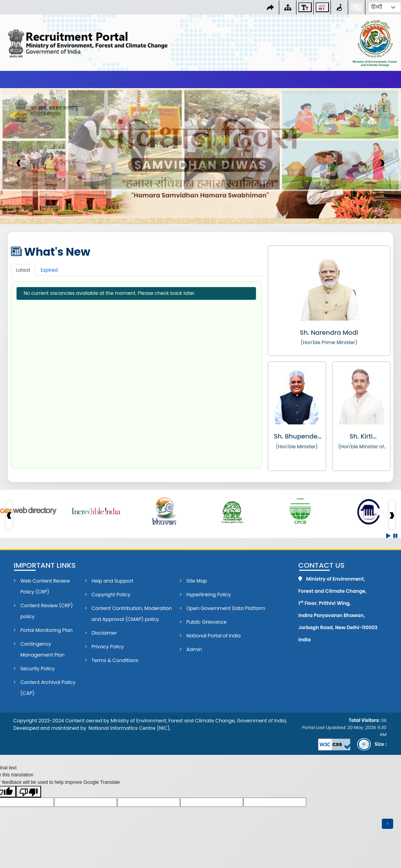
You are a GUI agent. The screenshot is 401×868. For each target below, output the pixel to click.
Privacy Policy (108, 647)
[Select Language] (385, 7)
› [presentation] (382, 162)
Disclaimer (104, 633)
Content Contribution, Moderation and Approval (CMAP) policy (132, 614)
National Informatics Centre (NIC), (130, 728)
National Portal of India (214, 636)
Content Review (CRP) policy (47, 611)
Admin (194, 649)
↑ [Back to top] (390, 823)
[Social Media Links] (322, 7)
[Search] (357, 7)
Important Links (45, 565)
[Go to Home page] (100, 43)
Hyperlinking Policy (209, 595)
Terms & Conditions (115, 660)
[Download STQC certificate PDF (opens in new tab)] (370, 744)
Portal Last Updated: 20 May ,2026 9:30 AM (344, 727)
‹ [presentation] (19, 162)
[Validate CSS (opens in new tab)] (334, 744)
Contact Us (322, 565)
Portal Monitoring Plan (46, 630)
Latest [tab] (23, 270)
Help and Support (113, 581)
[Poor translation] (29, 792)
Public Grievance (207, 622)
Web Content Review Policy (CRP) (45, 586)
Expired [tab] (49, 270)
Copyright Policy (111, 595)
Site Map (197, 581)
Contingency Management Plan (42, 649)
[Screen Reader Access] (339, 7)
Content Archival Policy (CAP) (48, 688)
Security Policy (38, 669)
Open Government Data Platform (226, 608)
